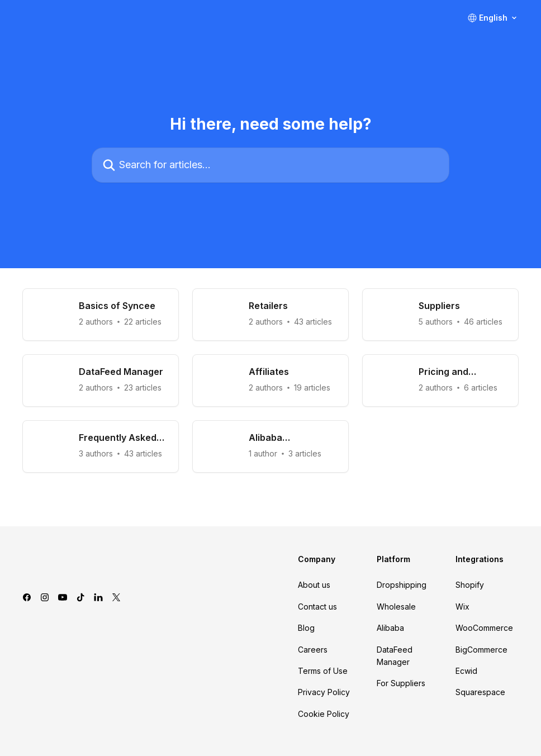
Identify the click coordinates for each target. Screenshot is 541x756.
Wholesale (396, 607)
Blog (306, 628)
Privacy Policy (324, 692)
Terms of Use (323, 671)
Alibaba (390, 628)
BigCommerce (481, 650)
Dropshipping (402, 585)
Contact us (317, 607)
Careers (313, 650)
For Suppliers (401, 683)
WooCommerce (484, 628)
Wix (462, 607)
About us (314, 585)
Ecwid (466, 671)
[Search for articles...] (270, 165)
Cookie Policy (324, 714)
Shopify (470, 585)
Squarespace (480, 692)
